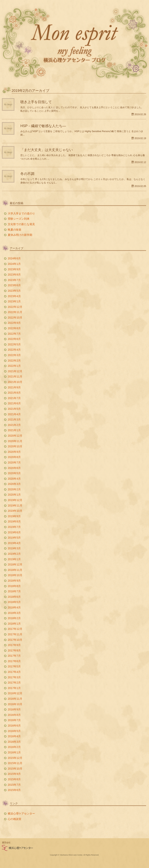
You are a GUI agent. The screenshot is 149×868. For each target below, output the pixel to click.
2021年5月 (14, 409)
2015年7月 (14, 785)
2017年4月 (14, 672)
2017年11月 (15, 634)
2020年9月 (14, 452)
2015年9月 (14, 774)
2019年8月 (14, 521)
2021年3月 (14, 420)
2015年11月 (15, 763)
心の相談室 (15, 819)
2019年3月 (14, 548)
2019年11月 (15, 506)
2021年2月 (14, 425)
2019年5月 (14, 538)
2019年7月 (14, 527)
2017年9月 (14, 645)
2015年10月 (15, 769)
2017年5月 (14, 666)
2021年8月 (14, 393)
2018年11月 (15, 570)
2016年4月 (14, 736)
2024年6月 (14, 258)
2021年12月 (15, 371)
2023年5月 (14, 291)
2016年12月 (15, 693)
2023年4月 (14, 296)
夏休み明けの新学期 (21, 235)
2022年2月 (14, 361)
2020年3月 (14, 484)
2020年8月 (14, 457)
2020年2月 (14, 489)
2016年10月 (15, 704)
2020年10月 (15, 446)
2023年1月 (14, 301)
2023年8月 (14, 275)
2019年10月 (15, 511)
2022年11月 (15, 312)
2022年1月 (14, 366)
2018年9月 (14, 581)
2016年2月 (14, 747)
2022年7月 (14, 334)
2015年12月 (15, 758)
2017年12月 (15, 629)
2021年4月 (14, 414)
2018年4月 (14, 607)
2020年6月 (14, 468)
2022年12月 (15, 307)
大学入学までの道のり (21, 213)
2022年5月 (14, 344)
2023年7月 (14, 280)
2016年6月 (14, 726)
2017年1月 (14, 688)
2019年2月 (14, 554)
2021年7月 (14, 398)
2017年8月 (14, 650)
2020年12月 (15, 436)
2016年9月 (14, 709)
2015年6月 (14, 790)
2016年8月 (14, 715)
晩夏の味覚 (15, 230)
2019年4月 (14, 543)
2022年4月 (14, 350)
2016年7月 (14, 720)
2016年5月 (14, 731)
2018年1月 (14, 624)
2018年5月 (14, 602)
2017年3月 (14, 677)
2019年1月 (14, 559)
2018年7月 (14, 591)
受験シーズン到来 (19, 219)
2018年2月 (14, 618)
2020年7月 (14, 463)
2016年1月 (14, 752)
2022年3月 (14, 355)
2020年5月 (14, 473)
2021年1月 (14, 430)
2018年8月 (14, 586)
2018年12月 (15, 564)
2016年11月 (15, 699)
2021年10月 (15, 382)
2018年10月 (15, 575)
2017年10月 (15, 640)
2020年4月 (14, 479)
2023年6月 (14, 285)
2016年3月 (14, 742)
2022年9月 (14, 323)
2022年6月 (14, 339)
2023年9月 (14, 269)
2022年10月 (15, 318)
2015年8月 (14, 779)
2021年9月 (14, 387)
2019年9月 (14, 516)
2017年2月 (14, 683)
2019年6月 (14, 532)
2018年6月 (14, 597)
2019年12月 (15, 500)
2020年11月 (15, 441)
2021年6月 (14, 403)
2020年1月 (14, 495)
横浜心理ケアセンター (21, 814)
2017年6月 (14, 661)
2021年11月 (15, 377)
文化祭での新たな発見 (21, 224)
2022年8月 (14, 328)
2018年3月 (14, 613)
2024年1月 (14, 264)
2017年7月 (14, 656)
